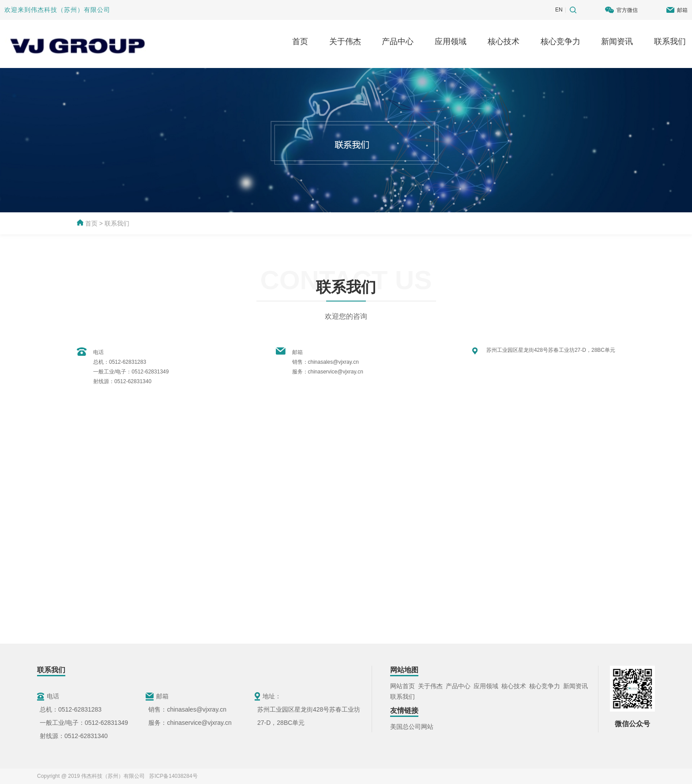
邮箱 (682, 10)
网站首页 (402, 686)
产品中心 (398, 41)
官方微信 (627, 10)
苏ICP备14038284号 (172, 776)
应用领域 (451, 41)
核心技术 (504, 41)
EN (559, 10)
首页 (300, 41)
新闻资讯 (617, 41)
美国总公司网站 (412, 727)
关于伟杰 (345, 41)
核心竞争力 (560, 41)
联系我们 (670, 41)
